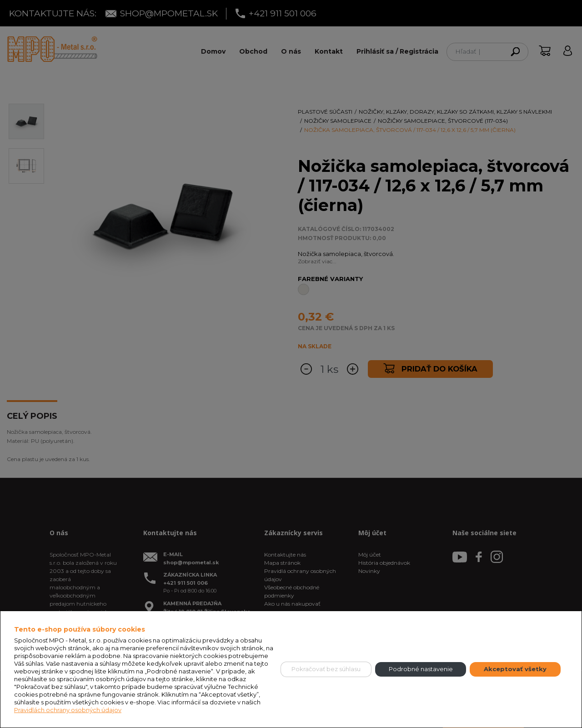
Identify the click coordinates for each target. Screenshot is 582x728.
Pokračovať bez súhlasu (326, 669)
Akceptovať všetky (515, 669)
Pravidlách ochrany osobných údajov (68, 710)
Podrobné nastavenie (421, 669)
